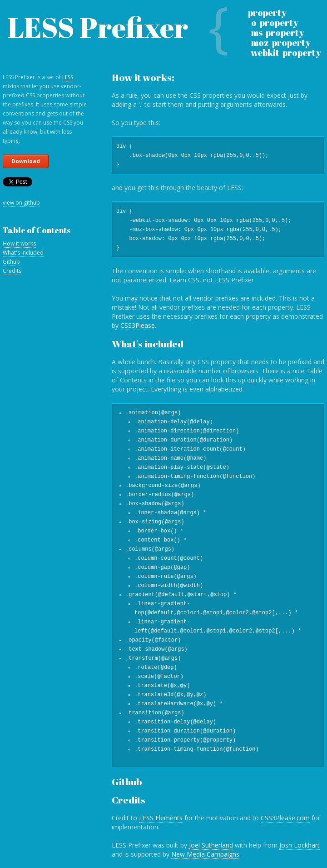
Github (11, 262)
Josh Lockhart (300, 845)
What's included (23, 253)
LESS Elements (161, 818)
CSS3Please (138, 325)
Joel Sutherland (211, 845)
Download (26, 161)
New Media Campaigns (205, 854)
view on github (21, 203)
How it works (19, 243)
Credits (12, 271)
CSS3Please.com (285, 818)
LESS (68, 77)
